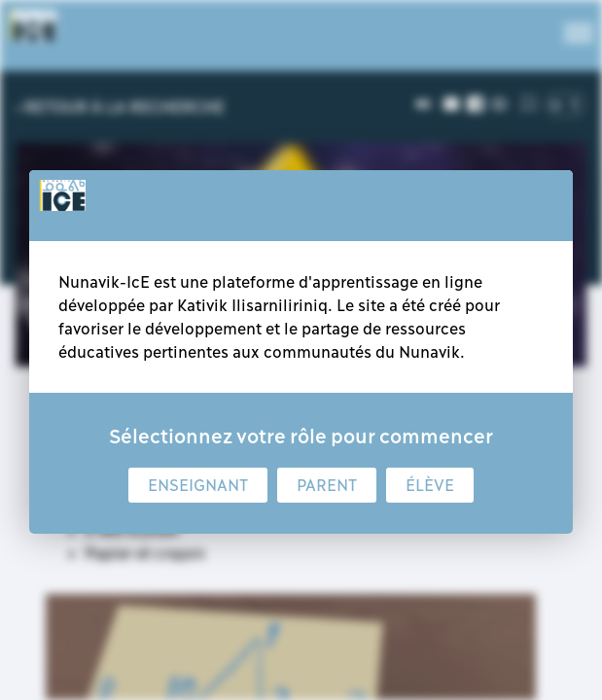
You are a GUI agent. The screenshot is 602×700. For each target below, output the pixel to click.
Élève (430, 485)
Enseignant (198, 485)
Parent (327, 485)
